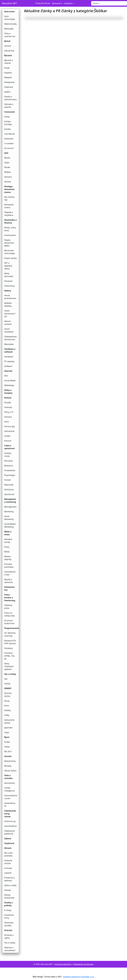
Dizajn (7, 68)
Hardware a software (10, 350)
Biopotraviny (10, 761)
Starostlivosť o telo (10, 573)
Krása (7, 547)
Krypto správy (10, 258)
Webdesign (9, 385)
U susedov (9, 143)
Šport (7, 737)
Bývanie (8, 55)
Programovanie (12, 628)
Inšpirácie (9, 87)
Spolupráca (57, 3)
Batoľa (7, 158)
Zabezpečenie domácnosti (10, 338)
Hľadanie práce (8, 607)
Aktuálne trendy (8, 541)
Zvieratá (8, 930)
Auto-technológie (10, 18)
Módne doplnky (8, 558)
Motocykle (9, 29)
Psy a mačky (10, 943)
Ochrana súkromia (63, 964)
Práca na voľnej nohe (10, 614)
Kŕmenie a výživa (9, 936)
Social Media (10, 381)
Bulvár (7, 41)
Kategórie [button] (68, 3)
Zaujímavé (9, 843)
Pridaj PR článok (43, 3)
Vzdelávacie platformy (9, 832)
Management (10, 507)
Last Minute (10, 134)
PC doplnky (9, 361)
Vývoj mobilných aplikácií (9, 666)
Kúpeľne (8, 73)
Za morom (9, 148)
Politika (8, 710)
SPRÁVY (8, 688)
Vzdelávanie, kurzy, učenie (10, 814)
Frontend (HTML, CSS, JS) (10, 656)
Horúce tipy (9, 426)
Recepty (8, 766)
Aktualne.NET (9, 3)
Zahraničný (9, 51)
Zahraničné (9, 431)
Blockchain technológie (10, 252)
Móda (7, 552)
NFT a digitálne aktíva (8, 266)
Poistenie (8, 281)
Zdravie (8, 182)
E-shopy (8, 910)
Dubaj (7, 117)
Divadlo (8, 403)
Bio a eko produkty (8, 854)
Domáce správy (8, 695)
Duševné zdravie (8, 862)
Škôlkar (8, 172)
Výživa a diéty (10, 885)
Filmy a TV (9, 412)
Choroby (8, 868)
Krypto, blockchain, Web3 (9, 243)
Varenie (8, 756)
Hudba (7, 436)
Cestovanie (10, 112)
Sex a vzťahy (10, 674)
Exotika (8, 129)
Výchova (8, 177)
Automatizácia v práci (11, 797)
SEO (6, 376)
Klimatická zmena (9, 206)
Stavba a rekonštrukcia (10, 98)
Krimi (7, 706)
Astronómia (9, 783)
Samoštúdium (11, 826)
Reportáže (9, 485)
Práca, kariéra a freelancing (10, 598)
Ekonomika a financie (10, 221)
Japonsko (8, 728)
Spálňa (7, 92)
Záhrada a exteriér (9, 106)
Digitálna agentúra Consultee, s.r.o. (79, 977)
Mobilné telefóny (8, 305)
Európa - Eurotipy (8, 123)
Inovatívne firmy (9, 916)
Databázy (8, 648)
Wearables (9, 344)
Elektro (8, 291)
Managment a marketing (10, 501)
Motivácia (9, 466)
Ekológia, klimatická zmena (9, 189)
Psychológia (10, 475)
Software (8, 366)
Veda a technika (8, 777)
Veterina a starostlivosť (10, 949)
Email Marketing (9, 518)
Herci (7, 422)
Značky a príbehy (8, 904)
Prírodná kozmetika (9, 566)
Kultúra (8, 398)
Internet (8, 371)
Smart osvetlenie (9, 330)
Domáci (8, 46)
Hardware (9, 357)
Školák (7, 167)
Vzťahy (7, 684)
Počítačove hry (9, 588)
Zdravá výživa (10, 771)
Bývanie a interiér (9, 62)
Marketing (9, 512)
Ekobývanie (9, 82)
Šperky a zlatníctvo (9, 581)
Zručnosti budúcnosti (9, 622)
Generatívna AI (10, 805)
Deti (6, 153)
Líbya (7, 732)
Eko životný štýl (9, 198)
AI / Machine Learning (10, 634)
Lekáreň (8, 873)
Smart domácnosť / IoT (10, 314)
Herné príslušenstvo (10, 297)
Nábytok (8, 77)
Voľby (7, 715)
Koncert (8, 441)
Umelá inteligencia (9, 789)
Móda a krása (8, 533)
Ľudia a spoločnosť (9, 447)
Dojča (7, 163)
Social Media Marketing (10, 525)
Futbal (7, 742)
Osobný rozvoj (8, 455)
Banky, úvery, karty (10, 229)
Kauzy (7, 701)
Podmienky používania (83, 964)
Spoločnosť (9, 494)
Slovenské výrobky (9, 924)
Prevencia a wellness (9, 879)
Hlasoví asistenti (8, 323)
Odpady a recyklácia (9, 214)
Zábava (8, 838)
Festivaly (8, 407)
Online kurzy (10, 821)
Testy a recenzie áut (10, 35)
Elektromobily (10, 24)
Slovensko (9, 139)
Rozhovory (9, 490)
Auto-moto (9, 11)
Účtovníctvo (10, 286)
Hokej (7, 747)
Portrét (7, 480)
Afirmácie (9, 461)
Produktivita (10, 470)
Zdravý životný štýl (9, 896)
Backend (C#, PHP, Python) (10, 642)
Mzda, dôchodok (9, 275)
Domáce (8, 417)
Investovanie (10, 235)
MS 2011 (8, 751)
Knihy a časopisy (8, 392)
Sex (6, 679)
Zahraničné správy (9, 721)
